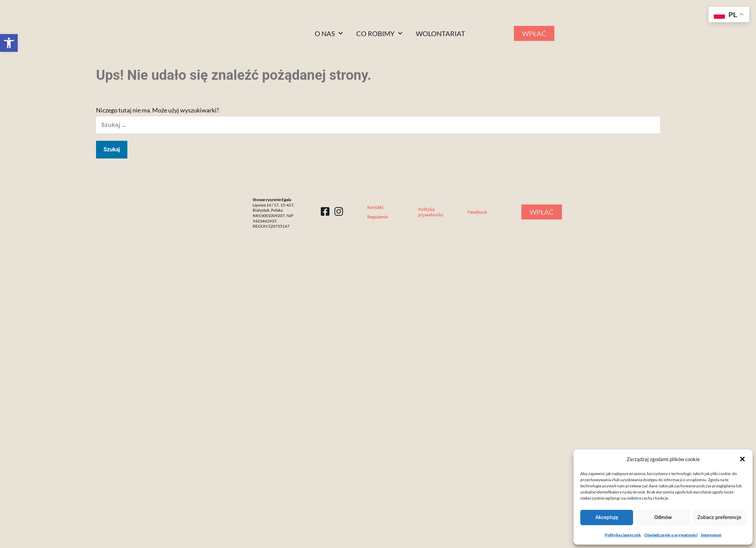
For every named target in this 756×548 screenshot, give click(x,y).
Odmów (663, 517)
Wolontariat (440, 33)
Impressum (711, 535)
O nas (329, 33)
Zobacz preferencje (719, 517)
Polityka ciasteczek (623, 535)
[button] (9, 43)
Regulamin (378, 217)
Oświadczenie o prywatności (671, 535)
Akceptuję (607, 517)
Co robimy (379, 33)
